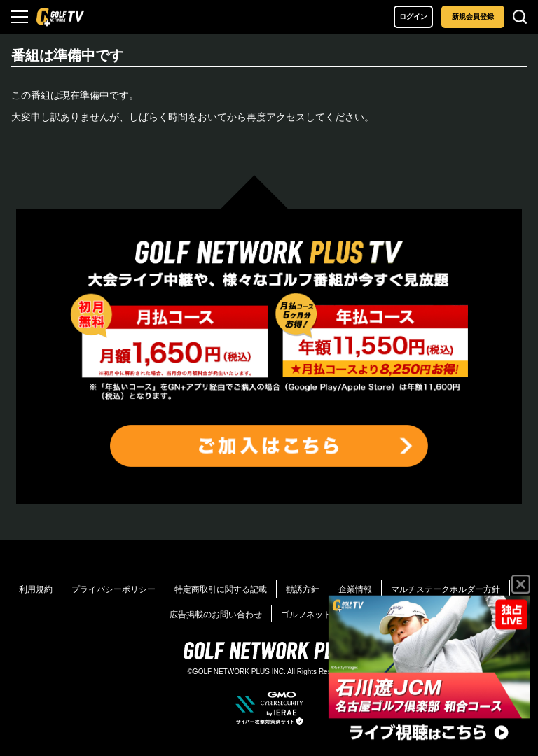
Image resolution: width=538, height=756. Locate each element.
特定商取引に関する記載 (221, 589)
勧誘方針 (303, 589)
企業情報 (355, 589)
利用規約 (36, 589)
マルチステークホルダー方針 (446, 589)
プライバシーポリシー (113, 589)
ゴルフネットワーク (325, 615)
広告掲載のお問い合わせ (216, 615)
